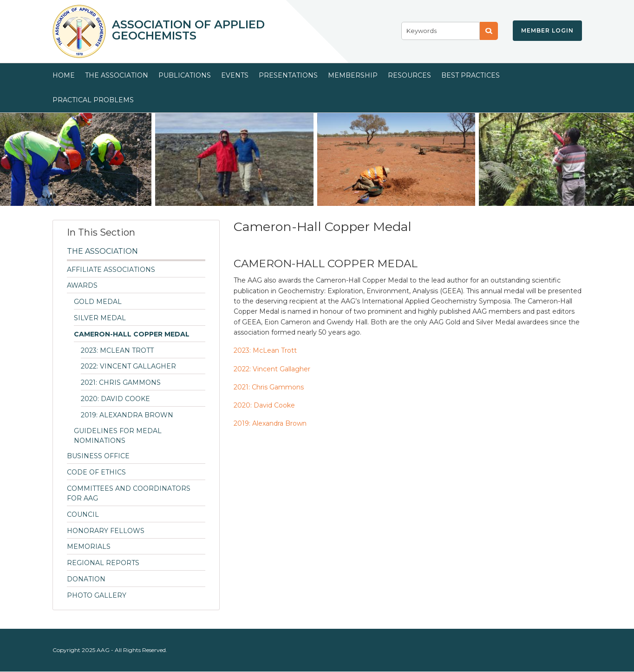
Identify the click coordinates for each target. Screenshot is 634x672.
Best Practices (471, 75)
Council (83, 514)
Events (235, 75)
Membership (353, 75)
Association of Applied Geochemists (188, 30)
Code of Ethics (96, 472)
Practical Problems (93, 100)
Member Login (547, 30)
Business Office (98, 456)
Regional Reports (103, 563)
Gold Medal (98, 302)
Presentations (288, 75)
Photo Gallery (97, 595)
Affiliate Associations (111, 270)
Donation (86, 579)
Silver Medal (100, 318)
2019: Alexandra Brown (127, 415)
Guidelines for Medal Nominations (118, 436)
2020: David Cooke (115, 399)
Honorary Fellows (106, 531)
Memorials (89, 547)
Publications (185, 75)
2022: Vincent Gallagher (128, 366)
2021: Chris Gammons (121, 382)
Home (64, 75)
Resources (409, 75)
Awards (82, 285)
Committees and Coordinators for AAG (129, 493)
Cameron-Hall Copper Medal (132, 334)
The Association (117, 75)
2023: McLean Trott (117, 350)
